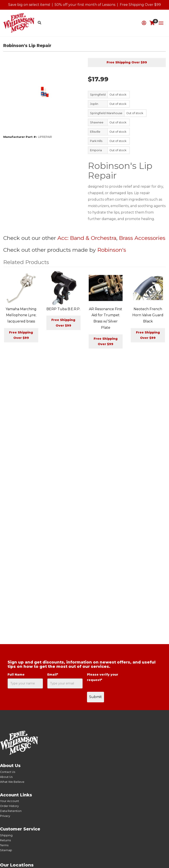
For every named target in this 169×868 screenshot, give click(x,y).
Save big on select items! (29, 5)
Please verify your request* (103, 677)
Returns (5, 840)
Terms (4, 845)
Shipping (6, 835)
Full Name (16, 675)
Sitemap (6, 850)
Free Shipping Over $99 (140, 5)
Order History (9, 806)
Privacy (5, 816)
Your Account (9, 801)
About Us (6, 777)
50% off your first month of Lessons (85, 5)
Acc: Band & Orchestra (87, 238)
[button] (144, 23)
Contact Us (8, 772)
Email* (53, 675)
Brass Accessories (142, 238)
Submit (96, 697)
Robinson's (112, 250)
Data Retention (11, 811)
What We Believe (12, 782)
